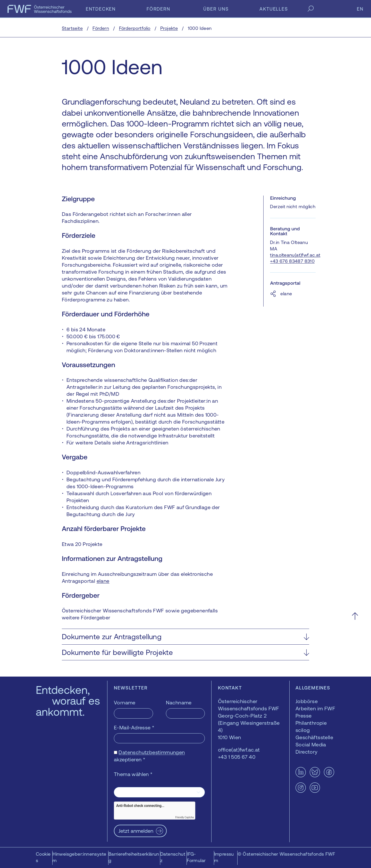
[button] (185, 637)
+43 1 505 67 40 (237, 757)
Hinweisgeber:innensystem (79, 857)
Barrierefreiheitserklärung (134, 857)
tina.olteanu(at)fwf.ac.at (295, 255)
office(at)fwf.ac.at (239, 750)
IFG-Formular (196, 857)
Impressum (224, 857)
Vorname (125, 702)
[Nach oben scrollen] (355, 616)
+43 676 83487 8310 (292, 261)
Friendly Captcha (184, 817)
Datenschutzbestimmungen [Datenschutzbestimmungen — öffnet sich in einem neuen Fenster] (152, 752)
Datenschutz (173, 857)
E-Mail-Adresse (134, 727)
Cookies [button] (43, 857)
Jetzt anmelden (136, 831)
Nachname (179, 702)
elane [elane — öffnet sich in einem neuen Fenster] (103, 581)
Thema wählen (133, 774)
